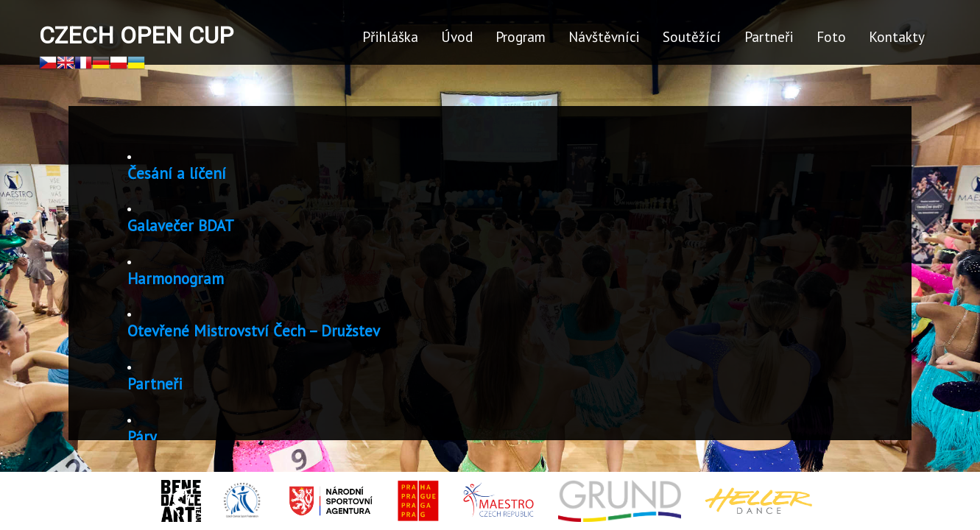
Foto (831, 36)
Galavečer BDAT (187, 226)
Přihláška (390, 36)
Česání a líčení (183, 173)
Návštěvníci (604, 36)
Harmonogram (181, 279)
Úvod (457, 36)
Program (521, 36)
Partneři (769, 36)
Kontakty (897, 36)
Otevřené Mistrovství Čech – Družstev (260, 331)
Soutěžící (692, 36)
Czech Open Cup (136, 35)
